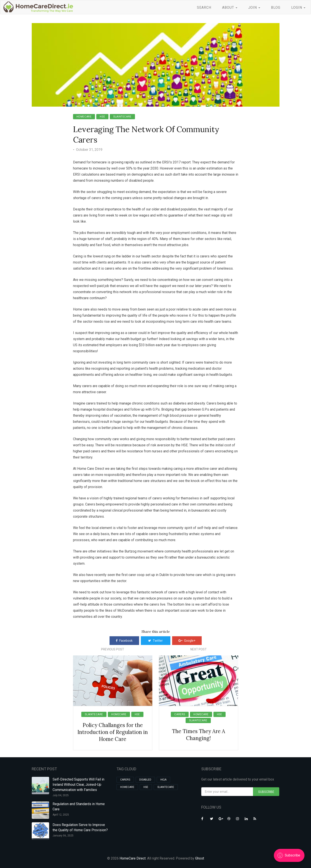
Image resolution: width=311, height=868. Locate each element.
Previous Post (113, 649)
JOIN (254, 8)
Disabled (145, 780)
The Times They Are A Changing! (199, 735)
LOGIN (298, 8)
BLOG (276, 8)
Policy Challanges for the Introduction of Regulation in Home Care (113, 732)
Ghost (200, 858)
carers (180, 714)
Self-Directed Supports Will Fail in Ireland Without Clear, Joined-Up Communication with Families (78, 785)
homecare (84, 117)
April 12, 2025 (61, 815)
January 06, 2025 (63, 836)
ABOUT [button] (230, 8)
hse (102, 117)
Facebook (124, 641)
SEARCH (204, 8)
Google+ (187, 641)
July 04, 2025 (61, 795)
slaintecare (122, 117)
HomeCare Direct (133, 858)
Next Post (199, 649)
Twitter (155, 641)
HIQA (163, 780)
